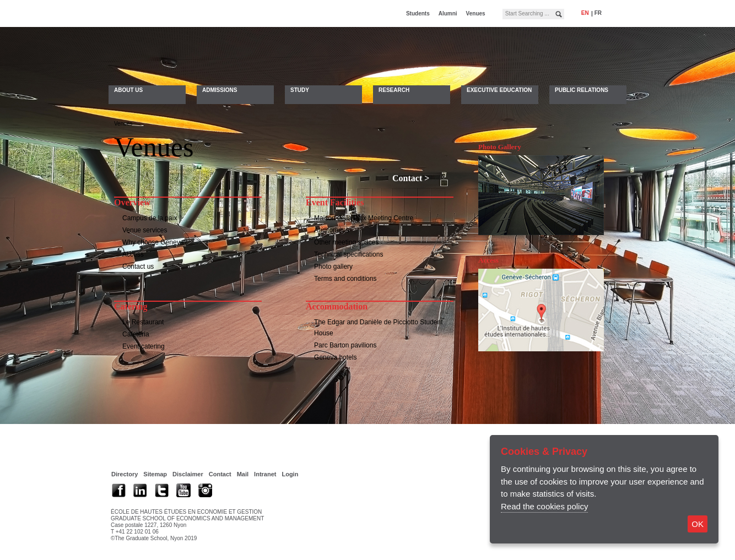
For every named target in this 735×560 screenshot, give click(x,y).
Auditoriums (331, 232)
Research (394, 90)
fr (598, 13)
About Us (128, 90)
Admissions (220, 90)
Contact (407, 180)
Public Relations (582, 90)
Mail (243, 476)
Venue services (145, 232)
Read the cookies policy (544, 506)
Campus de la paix (150, 220)
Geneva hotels (335, 359)
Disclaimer (188, 476)
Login (290, 476)
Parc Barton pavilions (345, 347)
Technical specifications (348, 256)
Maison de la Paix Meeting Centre (364, 220)
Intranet (265, 476)
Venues (476, 13)
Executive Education (499, 90)
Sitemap (155, 476)
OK (698, 524)
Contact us (138, 268)
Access (133, 256)
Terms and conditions (345, 280)
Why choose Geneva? (155, 244)
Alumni (448, 13)
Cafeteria (136, 336)
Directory (125, 476)
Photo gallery (333, 268)
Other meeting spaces (346, 244)
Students (418, 13)
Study (300, 90)
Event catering (144, 348)
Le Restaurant (143, 324)
